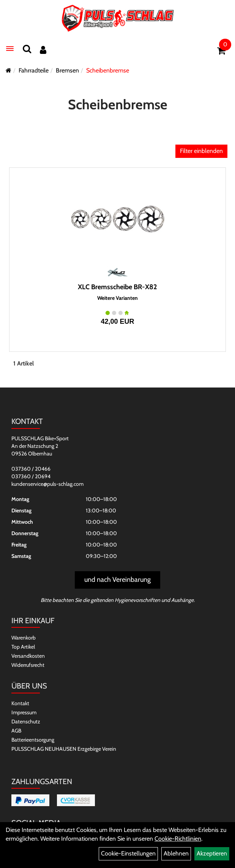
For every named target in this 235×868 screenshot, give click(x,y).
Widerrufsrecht (28, 665)
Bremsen (67, 70)
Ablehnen (176, 853)
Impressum (24, 712)
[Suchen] (27, 49)
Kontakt (20, 703)
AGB (16, 731)
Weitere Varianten (117, 298)
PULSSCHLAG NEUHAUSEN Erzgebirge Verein (64, 749)
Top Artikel (23, 647)
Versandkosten (28, 656)
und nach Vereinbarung (117, 580)
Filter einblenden (201, 151)
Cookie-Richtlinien (178, 839)
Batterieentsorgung (33, 740)
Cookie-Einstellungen (128, 853)
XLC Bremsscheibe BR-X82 (117, 287)
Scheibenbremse (108, 70)
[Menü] (10, 49)
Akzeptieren (212, 853)
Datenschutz (26, 721)
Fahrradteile (34, 70)
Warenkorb (24, 638)
